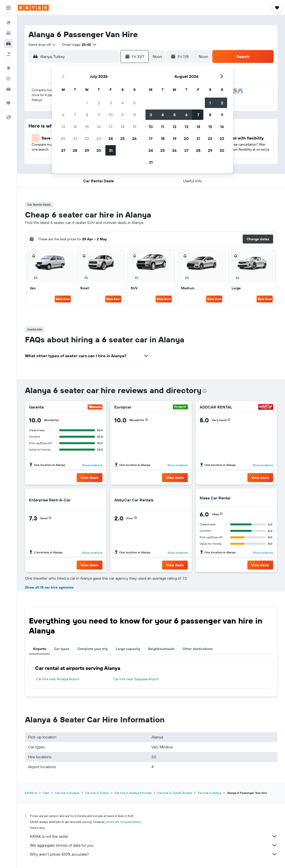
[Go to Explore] (8, 68)
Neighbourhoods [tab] (161, 649)
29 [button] (87, 150)
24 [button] (111, 138)
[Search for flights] (8, 23)
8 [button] (87, 115)
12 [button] (134, 115)
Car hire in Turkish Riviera (175, 793)
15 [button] (87, 127)
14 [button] (75, 127)
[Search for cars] (8, 44)
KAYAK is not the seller (154, 836)
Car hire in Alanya (209, 793)
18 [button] (123, 127)
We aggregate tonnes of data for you (154, 845)
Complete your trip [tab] (93, 649)
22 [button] (87, 138)
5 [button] (134, 103)
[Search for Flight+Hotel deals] (8, 54)
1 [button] (87, 103)
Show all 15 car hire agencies (49, 587)
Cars (46, 793)
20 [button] (63, 138)
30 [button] (99, 150)
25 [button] (122, 138)
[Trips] (8, 103)
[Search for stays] (8, 33)
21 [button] (75, 138)
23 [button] (99, 138)
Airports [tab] (39, 649)
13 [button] (63, 127)
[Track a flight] (8, 79)
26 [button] (134, 138)
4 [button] (123, 103)
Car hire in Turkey (97, 793)
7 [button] (75, 115)
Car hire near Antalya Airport (58, 679)
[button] (8, 8)
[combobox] (42, 45)
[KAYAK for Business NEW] (8, 89)
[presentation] (205, 391)
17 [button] (111, 127)
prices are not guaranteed (123, 822)
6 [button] (63, 115)
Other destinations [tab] (198, 649)
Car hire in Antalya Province (133, 793)
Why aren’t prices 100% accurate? (154, 854)
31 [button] (111, 150)
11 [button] (122, 115)
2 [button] (99, 103)
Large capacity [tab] (128, 649)
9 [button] (99, 115)
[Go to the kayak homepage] (33, 8)
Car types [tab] (62, 649)
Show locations (92, 465)
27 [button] (63, 150)
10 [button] (111, 115)
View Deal (63, 299)
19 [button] (134, 127)
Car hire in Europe (67, 793)
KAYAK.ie (31, 793)
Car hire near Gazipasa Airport (136, 679)
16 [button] (99, 127)
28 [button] (75, 150)
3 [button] (111, 103)
